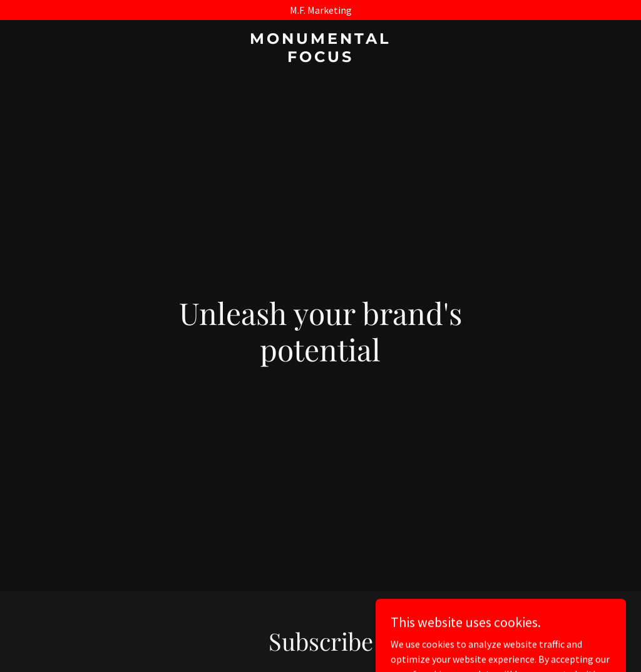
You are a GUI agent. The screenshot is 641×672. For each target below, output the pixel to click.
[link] (320, 58)
